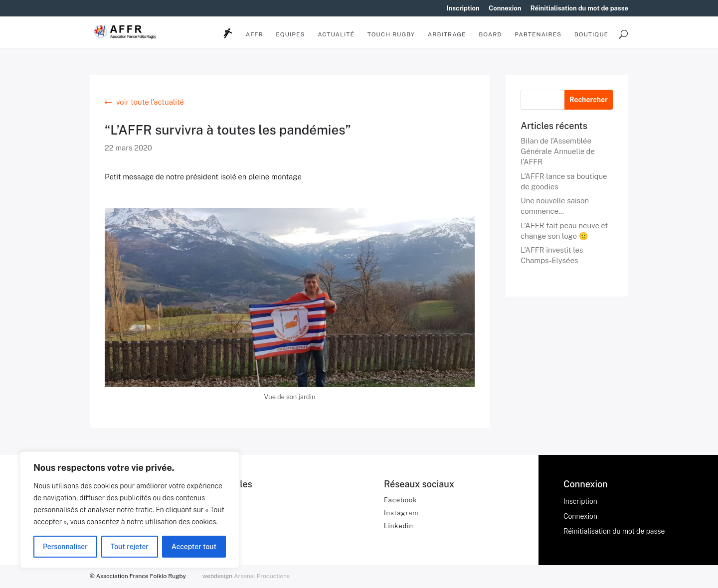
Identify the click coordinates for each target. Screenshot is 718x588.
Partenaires (538, 34)
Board (490, 34)
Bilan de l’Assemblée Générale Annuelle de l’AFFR (558, 151)
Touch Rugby (391, 34)
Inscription (463, 8)
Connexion (505, 8)
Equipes (290, 34)
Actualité (336, 34)
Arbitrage (447, 34)
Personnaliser (65, 547)
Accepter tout (194, 547)
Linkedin (399, 526)
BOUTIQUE (591, 34)
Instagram (401, 513)
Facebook (401, 500)
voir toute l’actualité (150, 102)
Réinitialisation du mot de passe (579, 8)
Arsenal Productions (262, 576)
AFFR (255, 34)
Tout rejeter (130, 547)
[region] (130, 510)
